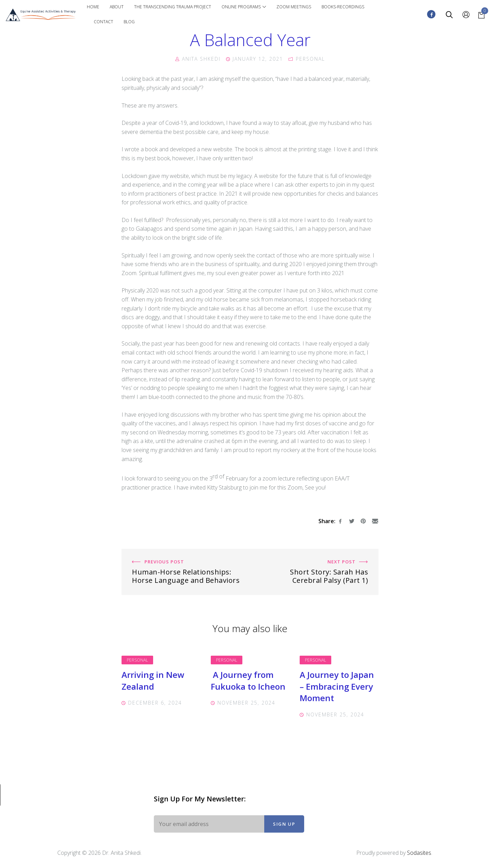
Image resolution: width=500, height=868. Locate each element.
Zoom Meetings (294, 7)
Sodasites (419, 853)
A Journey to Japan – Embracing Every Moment (337, 686)
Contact (103, 22)
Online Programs (244, 7)
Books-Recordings (343, 7)
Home (93, 7)
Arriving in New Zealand (153, 680)
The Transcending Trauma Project (173, 7)
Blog (129, 22)
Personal (137, 660)
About (117, 7)
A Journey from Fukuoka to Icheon (248, 680)
